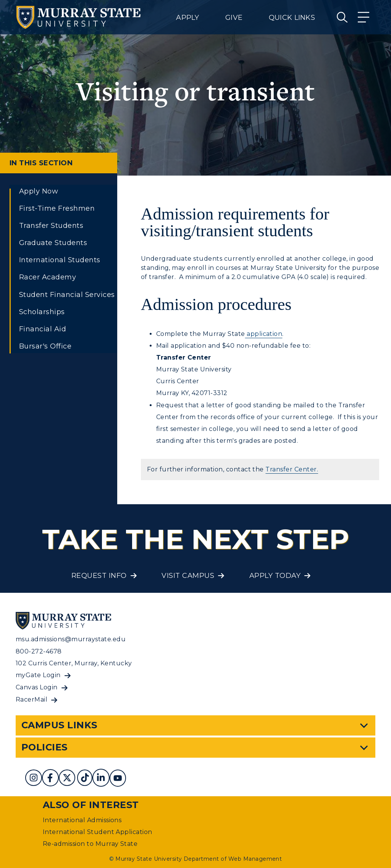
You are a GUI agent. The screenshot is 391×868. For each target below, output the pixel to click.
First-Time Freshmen (57, 208)
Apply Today (275, 576)
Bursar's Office (45, 346)
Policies (44, 747)
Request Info (99, 576)
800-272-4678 (39, 651)
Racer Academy (48, 277)
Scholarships (42, 312)
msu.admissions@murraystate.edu (71, 639)
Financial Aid (43, 329)
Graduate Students (53, 243)
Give (234, 18)
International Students (60, 260)
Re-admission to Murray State (90, 844)
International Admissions (82, 820)
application (264, 334)
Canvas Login (37, 687)
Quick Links (292, 18)
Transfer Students (51, 226)
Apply (187, 18)
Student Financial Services (67, 295)
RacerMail (32, 699)
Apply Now (39, 191)
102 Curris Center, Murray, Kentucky (74, 663)
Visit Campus (188, 576)
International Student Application (98, 832)
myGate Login (38, 675)
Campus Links (59, 725)
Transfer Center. (292, 469)
